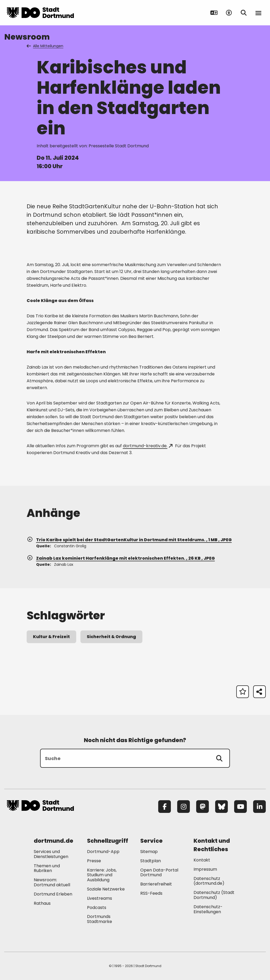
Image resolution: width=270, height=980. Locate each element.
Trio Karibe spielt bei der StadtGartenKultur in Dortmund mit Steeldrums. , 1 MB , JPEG (129, 540)
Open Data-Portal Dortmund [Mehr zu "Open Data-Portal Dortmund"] (159, 873)
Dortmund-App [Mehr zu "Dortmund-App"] (103, 852)
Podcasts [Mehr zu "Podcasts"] (97, 908)
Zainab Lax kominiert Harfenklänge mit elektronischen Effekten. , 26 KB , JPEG (121, 558)
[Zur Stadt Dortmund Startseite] (40, 13)
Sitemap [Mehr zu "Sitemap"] (149, 852)
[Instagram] (184, 807)
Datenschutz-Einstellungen (208, 910)
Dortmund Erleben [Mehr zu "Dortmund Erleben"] (53, 894)
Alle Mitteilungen (45, 46)
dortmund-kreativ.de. (148, 446)
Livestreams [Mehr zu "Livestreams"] (100, 898)
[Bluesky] (221, 807)
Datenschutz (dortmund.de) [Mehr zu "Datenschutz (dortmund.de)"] (209, 881)
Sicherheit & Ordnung (111, 637)
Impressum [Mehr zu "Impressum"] (205, 869)
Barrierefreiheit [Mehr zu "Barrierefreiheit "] (156, 884)
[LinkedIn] (259, 807)
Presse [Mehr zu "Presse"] (94, 861)
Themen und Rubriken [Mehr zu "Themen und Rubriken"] (47, 868)
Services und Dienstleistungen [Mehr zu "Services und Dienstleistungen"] (51, 854)
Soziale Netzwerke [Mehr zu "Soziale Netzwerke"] (106, 889)
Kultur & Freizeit (51, 637)
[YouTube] (240, 807)
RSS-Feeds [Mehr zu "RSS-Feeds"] (151, 893)
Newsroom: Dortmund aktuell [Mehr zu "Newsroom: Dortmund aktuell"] (52, 882)
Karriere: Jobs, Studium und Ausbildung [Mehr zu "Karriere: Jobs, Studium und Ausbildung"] (102, 875)
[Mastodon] (202, 807)
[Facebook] (165, 807)
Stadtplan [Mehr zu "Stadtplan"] (151, 861)
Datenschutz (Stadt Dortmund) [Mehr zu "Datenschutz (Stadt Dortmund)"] (214, 895)
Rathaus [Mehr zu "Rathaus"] (42, 903)
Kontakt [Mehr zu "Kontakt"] (202, 860)
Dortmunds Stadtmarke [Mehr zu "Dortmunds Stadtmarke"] (100, 919)
